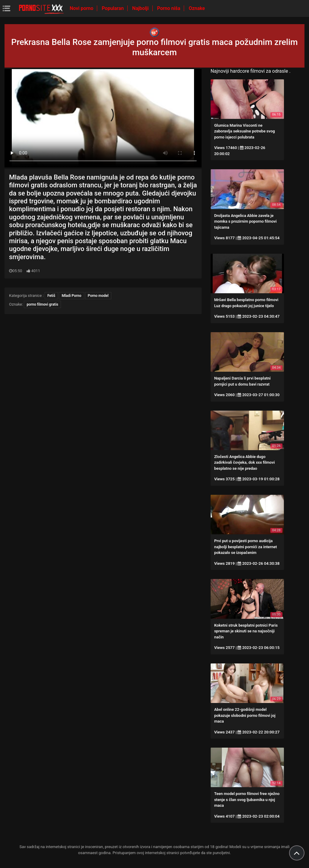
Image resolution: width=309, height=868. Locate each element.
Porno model (98, 296)
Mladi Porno (71, 296)
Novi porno (82, 8)
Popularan (113, 8)
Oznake (197, 8)
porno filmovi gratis (42, 304)
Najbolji (141, 8)
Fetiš (51, 296)
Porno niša (169, 8)
